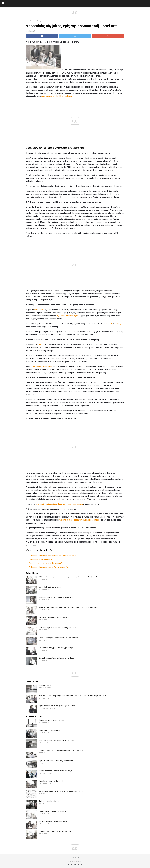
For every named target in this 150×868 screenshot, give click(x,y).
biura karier (39, 310)
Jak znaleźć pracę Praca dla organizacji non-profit (58, 628)
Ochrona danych (45, 686)
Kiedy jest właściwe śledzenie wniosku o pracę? (57, 740)
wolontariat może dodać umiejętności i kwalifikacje (80, 520)
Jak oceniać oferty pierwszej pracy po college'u (57, 648)
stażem (40, 344)
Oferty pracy (41, 21)
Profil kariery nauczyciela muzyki (51, 781)
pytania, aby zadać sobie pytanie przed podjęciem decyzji (59, 504)
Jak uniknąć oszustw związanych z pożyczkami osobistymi (61, 791)
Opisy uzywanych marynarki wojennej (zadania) (57, 761)
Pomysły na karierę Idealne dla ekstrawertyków (57, 771)
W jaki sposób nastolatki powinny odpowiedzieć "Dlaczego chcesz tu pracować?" (69, 607)
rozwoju (109, 324)
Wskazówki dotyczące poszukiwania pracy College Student (53, 555)
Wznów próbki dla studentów (40, 559)
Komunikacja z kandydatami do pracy (53, 821)
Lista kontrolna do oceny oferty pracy (53, 720)
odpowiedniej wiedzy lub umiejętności (57, 96)
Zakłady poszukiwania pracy (50, 801)
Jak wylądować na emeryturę (50, 587)
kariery (118, 324)
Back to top (75, 857)
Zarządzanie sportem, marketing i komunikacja (57, 658)
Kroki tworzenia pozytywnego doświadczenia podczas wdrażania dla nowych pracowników (73, 696)
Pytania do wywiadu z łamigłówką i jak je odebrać (57, 706)
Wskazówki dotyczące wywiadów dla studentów (49, 567)
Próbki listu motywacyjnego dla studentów (46, 563)
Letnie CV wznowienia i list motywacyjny (54, 617)
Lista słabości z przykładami (50, 730)
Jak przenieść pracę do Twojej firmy (52, 811)
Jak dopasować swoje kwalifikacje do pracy (55, 832)
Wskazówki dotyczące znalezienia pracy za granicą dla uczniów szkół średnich (68, 577)
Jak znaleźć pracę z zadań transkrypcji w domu (57, 597)
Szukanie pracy (31, 21)
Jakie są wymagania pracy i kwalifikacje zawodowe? (59, 638)
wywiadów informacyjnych (67, 316)
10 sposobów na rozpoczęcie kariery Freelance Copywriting (61, 751)
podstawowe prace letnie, (42, 366)
